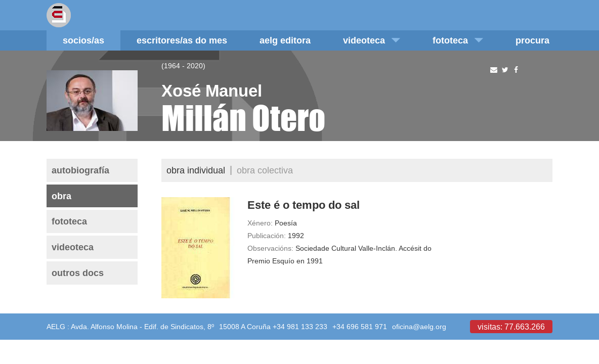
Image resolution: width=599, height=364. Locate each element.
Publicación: (267, 236)
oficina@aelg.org (419, 327)
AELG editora (285, 40)
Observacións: (270, 248)
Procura (532, 40)
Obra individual (196, 170)
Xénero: (260, 223)
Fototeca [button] (458, 40)
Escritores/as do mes (182, 40)
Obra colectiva (265, 170)
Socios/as (83, 40)
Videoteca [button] (372, 40)
